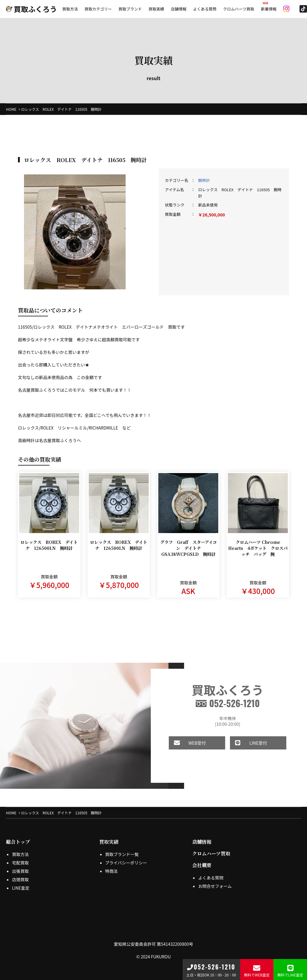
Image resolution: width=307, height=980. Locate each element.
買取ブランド (130, 9)
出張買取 (20, 871)
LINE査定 (21, 888)
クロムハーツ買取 (239, 9)
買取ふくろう (31, 9)
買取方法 (70, 9)
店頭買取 (20, 879)
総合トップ (18, 842)
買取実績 (156, 9)
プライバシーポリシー (126, 863)
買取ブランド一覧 (122, 854)
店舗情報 (179, 9)
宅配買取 (20, 863)
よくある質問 (205, 9)
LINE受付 (243, 743)
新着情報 (269, 9)
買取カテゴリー (98, 9)
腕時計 (204, 180)
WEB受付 (182, 743)
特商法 (112, 871)
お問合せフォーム (215, 886)
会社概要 (202, 865)
